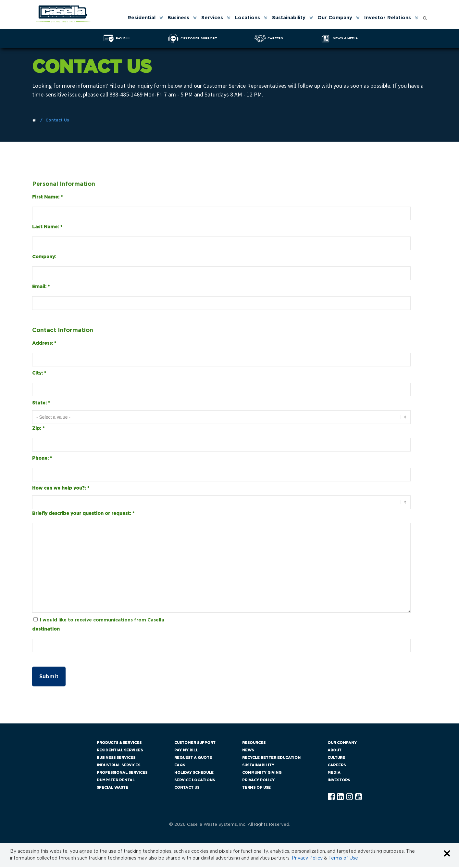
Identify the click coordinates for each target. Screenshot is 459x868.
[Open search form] (425, 16)
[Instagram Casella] (349, 798)
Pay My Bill (186, 751)
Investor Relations (388, 18)
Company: (44, 258)
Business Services (116, 759)
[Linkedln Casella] (340, 798)
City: (39, 374)
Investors (339, 781)
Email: (41, 287)
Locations (248, 18)
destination (46, 630)
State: (41, 404)
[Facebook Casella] (331, 798)
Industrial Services (118, 766)
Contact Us (187, 789)
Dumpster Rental (116, 781)
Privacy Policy (258, 781)
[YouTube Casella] (359, 798)
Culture (336, 759)
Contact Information (63, 331)
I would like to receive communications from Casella (102, 621)
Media (334, 774)
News (248, 751)
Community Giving (262, 774)
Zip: (38, 429)
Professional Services (122, 774)
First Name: (47, 198)
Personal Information (64, 185)
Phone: (42, 459)
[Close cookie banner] (447, 855)
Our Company (335, 18)
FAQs (180, 766)
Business (178, 18)
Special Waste (112, 789)
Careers (337, 766)
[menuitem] (145, 18)
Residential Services (120, 751)
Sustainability (289, 18)
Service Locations (195, 781)
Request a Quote (193, 759)
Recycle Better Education (271, 759)
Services (212, 18)
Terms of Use (256, 789)
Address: (44, 344)
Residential (142, 18)
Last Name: (47, 228)
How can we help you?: (61, 489)
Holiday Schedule (194, 774)
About (335, 751)
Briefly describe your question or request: (83, 514)
